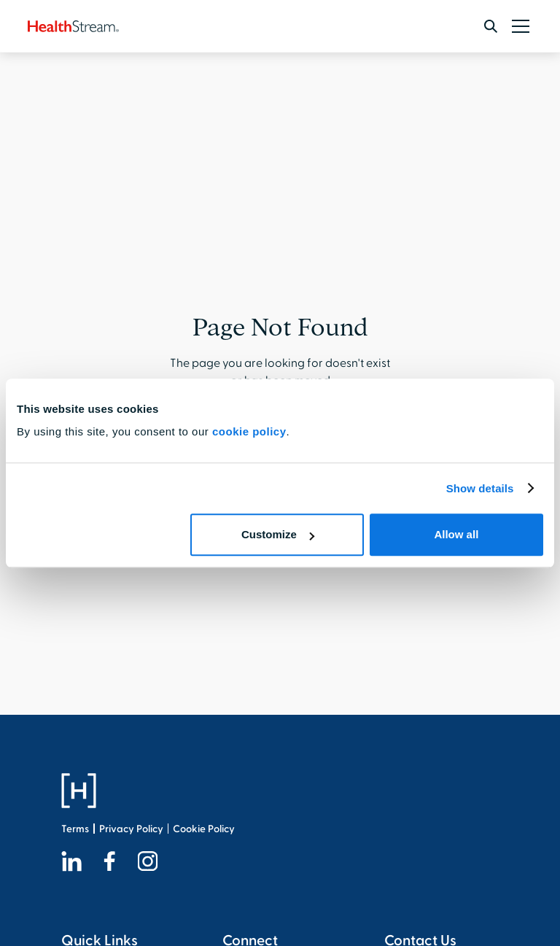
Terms (75, 829)
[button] (518, 26)
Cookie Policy (204, 829)
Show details (480, 488)
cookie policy (249, 431)
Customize (278, 534)
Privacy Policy (131, 829)
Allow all (456, 534)
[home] (73, 26)
